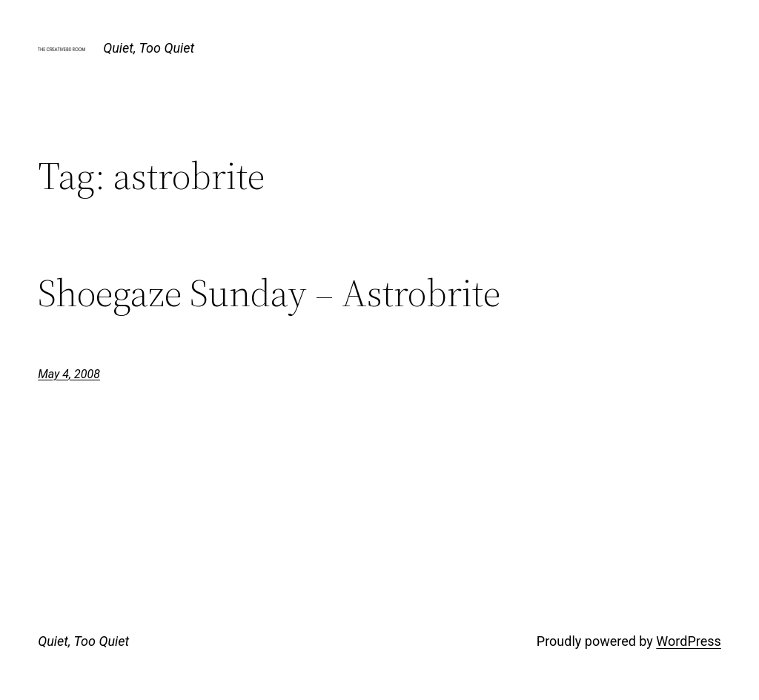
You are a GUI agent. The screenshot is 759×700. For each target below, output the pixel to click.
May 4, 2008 (69, 374)
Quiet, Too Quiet (149, 48)
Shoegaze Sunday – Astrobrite (269, 293)
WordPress (688, 641)
